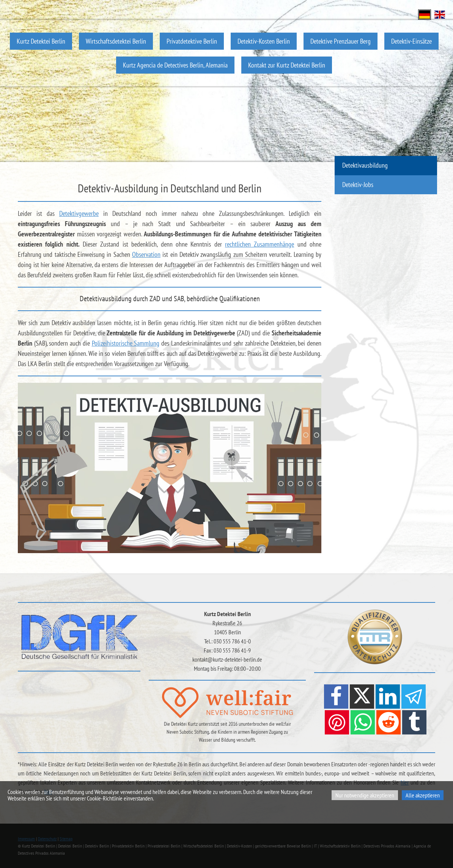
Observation (146, 254)
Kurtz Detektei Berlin (41, 41)
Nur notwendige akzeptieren (365, 795)
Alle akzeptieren (423, 795)
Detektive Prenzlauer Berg (341, 41)
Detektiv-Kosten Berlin (264, 41)
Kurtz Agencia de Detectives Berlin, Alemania (175, 65)
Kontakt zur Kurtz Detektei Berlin (287, 65)
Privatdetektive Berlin (192, 41)
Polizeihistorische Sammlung (126, 343)
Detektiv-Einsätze (411, 41)
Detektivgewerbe (79, 213)
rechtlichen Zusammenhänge (260, 244)
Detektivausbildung (365, 165)
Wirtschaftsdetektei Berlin (116, 41)
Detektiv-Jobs (358, 185)
